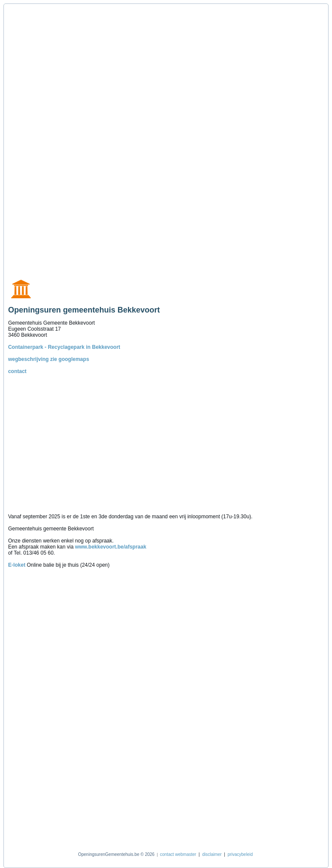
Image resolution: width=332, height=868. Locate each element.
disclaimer (212, 854)
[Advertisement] (49, 137)
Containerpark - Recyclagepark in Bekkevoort (64, 347)
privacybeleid (240, 854)
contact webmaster (178, 854)
